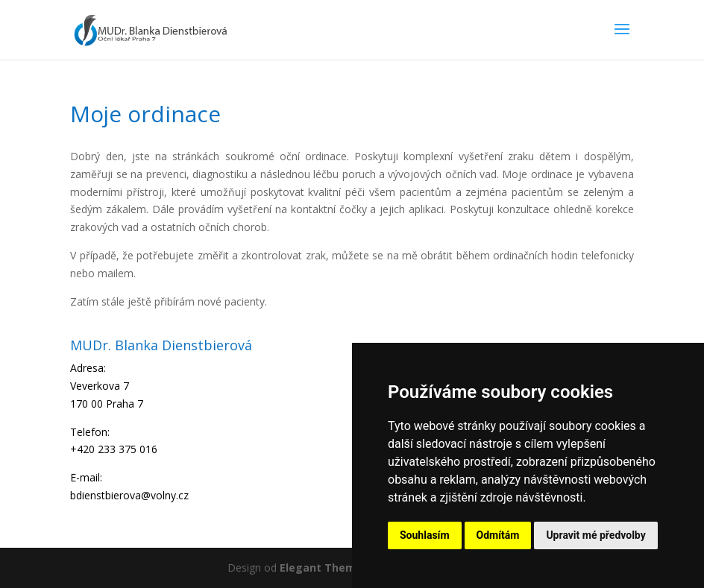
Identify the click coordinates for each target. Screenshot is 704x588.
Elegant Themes (324, 568)
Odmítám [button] (498, 535)
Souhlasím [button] (425, 535)
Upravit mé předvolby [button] (595, 535)
